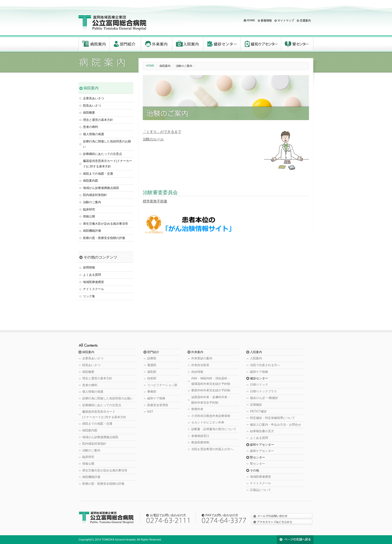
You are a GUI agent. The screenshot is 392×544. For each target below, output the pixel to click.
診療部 (152, 358)
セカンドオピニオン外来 (208, 422)
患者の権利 (90, 127)
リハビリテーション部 (162, 385)
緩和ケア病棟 (156, 398)
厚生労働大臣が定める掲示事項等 (105, 224)
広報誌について (260, 490)
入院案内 (188, 44)
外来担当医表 (200, 365)
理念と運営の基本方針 (98, 120)
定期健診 (256, 405)
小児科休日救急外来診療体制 (211, 416)
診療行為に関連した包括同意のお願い (108, 398)
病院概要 (89, 113)
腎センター (297, 44)
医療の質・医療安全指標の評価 (104, 238)
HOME (251, 20)
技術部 (152, 378)
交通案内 (305, 21)
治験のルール (153, 139)
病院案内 (94, 44)
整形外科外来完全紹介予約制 (211, 390)
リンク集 (89, 296)
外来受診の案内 (202, 358)
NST (150, 412)
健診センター (222, 44)
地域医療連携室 (93, 282)
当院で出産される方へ (265, 365)
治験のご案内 (92, 202)
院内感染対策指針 (95, 195)
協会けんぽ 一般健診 (264, 398)
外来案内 (157, 44)
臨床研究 (89, 209)
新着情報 (266, 21)
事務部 (152, 392)
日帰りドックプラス (263, 391)
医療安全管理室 (158, 405)
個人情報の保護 (93, 134)
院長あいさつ (92, 106)
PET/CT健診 (258, 411)
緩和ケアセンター (261, 44)
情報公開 (89, 216)
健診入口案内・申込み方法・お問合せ (275, 425)
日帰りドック (259, 385)
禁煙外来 (197, 409)
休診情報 (197, 372)
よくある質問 (92, 275)
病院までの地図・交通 (98, 174)
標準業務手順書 (155, 201)
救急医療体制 (200, 442)
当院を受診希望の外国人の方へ (212, 449)
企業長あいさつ (93, 98)
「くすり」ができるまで (162, 132)
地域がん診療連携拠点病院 (101, 188)
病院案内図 (90, 181)
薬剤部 (152, 372)
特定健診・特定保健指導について (272, 418)
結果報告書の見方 (262, 431)
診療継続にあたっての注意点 (102, 154)
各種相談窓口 (200, 436)
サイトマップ (286, 21)
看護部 (152, 365)
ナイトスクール (93, 289)
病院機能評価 (92, 231)
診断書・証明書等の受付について (214, 429)
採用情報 (89, 267)
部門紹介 (125, 44)
